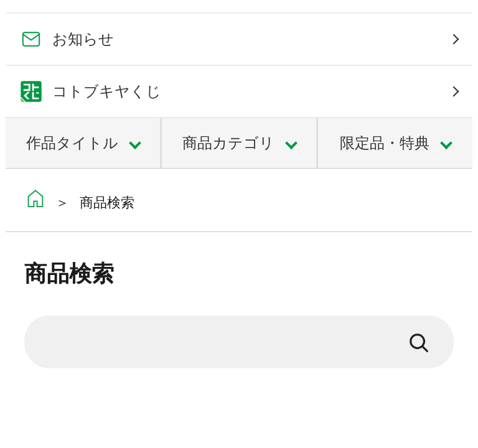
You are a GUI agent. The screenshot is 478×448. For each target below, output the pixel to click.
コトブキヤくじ (107, 91)
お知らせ (83, 39)
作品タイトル (72, 143)
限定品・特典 (385, 143)
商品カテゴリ (228, 143)
